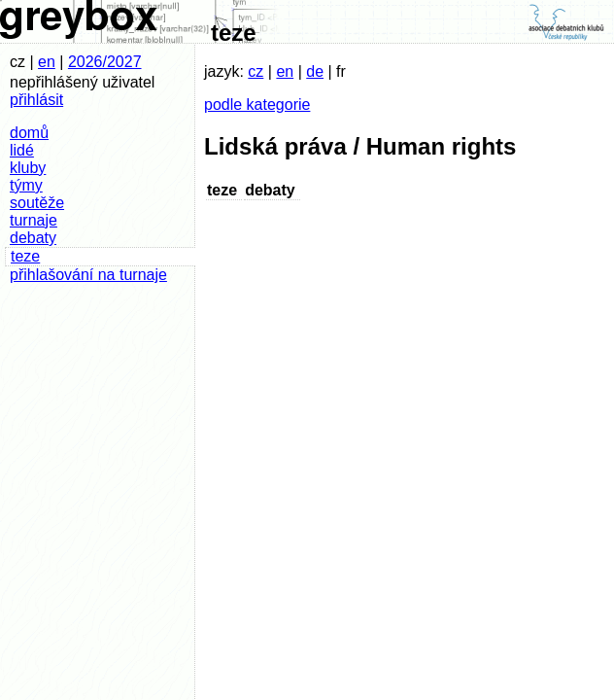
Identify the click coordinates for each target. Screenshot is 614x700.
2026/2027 (105, 62)
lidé (22, 150)
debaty (33, 238)
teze (25, 256)
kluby (28, 168)
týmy (26, 185)
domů (29, 133)
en (47, 62)
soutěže (37, 203)
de (315, 71)
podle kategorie (257, 105)
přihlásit (36, 100)
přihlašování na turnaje (88, 275)
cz (256, 71)
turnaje (34, 220)
